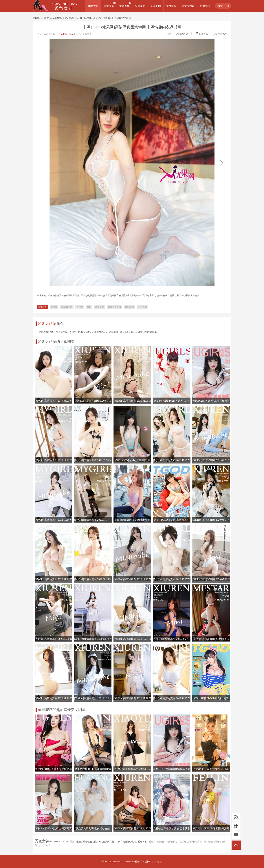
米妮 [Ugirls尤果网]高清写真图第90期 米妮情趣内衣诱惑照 (103, 18)
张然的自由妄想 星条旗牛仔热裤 (53, 769)
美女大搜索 (188, 6)
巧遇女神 (205, 6)
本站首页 (93, 6)
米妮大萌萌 (68, 18)
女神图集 (124, 6)
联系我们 (158, 862)
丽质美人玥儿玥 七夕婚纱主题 (93, 829)
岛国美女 (140, 6)
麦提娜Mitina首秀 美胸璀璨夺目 (132, 520)
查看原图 (221, 34)
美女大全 (109, 6)
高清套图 (156, 6)
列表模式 (203, 34)
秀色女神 (140, 862)
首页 (49, 18)
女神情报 (171, 6)
